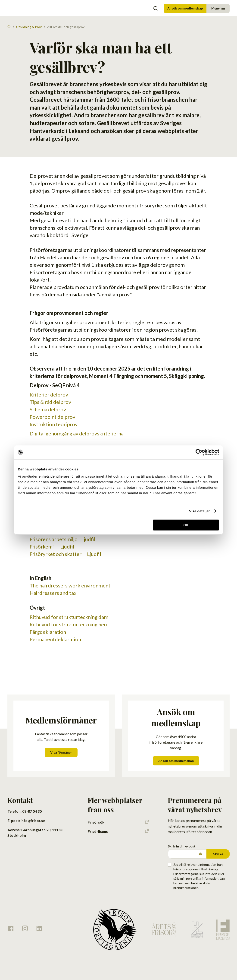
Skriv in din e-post (182, 846)
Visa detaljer (199, 511)
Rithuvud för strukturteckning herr (69, 624)
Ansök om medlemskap (185, 8)
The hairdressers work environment (70, 585)
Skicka (218, 854)
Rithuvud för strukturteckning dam (69, 617)
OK (186, 525)
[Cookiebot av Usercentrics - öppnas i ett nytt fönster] (199, 452)
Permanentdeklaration (55, 639)
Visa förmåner (61, 752)
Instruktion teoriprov (54, 424)
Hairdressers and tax (53, 593)
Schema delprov (48, 409)
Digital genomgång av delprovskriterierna (77, 433)
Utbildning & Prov (29, 27)
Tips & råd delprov (50, 402)
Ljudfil (87, 539)
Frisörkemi (43, 547)
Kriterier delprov (49, 395)
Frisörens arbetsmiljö (54, 539)
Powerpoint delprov (52, 417)
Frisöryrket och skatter (56, 554)
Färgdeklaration (48, 632)
